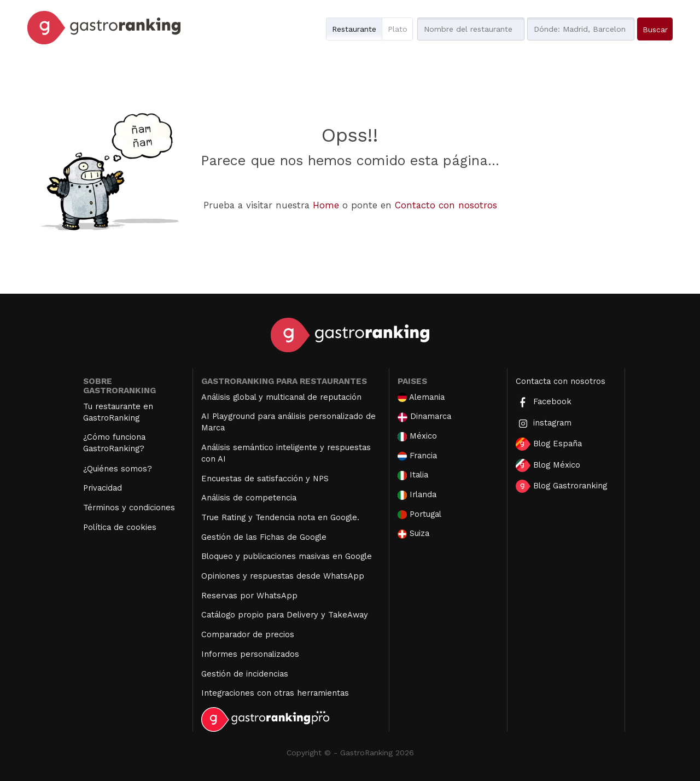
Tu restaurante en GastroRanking (118, 412)
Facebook (544, 402)
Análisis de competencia (249, 498)
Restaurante (354, 29)
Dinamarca (424, 416)
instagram (544, 424)
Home (326, 205)
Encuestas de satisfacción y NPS (265, 479)
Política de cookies (120, 527)
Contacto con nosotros (446, 205)
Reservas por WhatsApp (249, 596)
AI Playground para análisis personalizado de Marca (288, 422)
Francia (417, 456)
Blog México (548, 465)
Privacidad (103, 488)
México (417, 436)
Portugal (419, 514)
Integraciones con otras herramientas (275, 693)
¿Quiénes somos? (118, 469)
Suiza (413, 534)
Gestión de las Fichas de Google (264, 537)
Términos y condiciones (129, 508)
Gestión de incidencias (245, 674)
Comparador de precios (248, 634)
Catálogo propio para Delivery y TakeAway (285, 615)
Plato (398, 29)
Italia (413, 475)
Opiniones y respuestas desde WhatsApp (283, 576)
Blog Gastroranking (561, 486)
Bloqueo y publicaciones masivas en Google (287, 556)
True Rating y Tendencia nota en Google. (280, 517)
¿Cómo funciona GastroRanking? (114, 443)
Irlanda (417, 495)
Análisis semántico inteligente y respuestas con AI (286, 453)
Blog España (549, 444)
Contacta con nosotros (561, 381)
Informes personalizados (250, 654)
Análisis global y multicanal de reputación (281, 397)
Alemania (421, 397)
